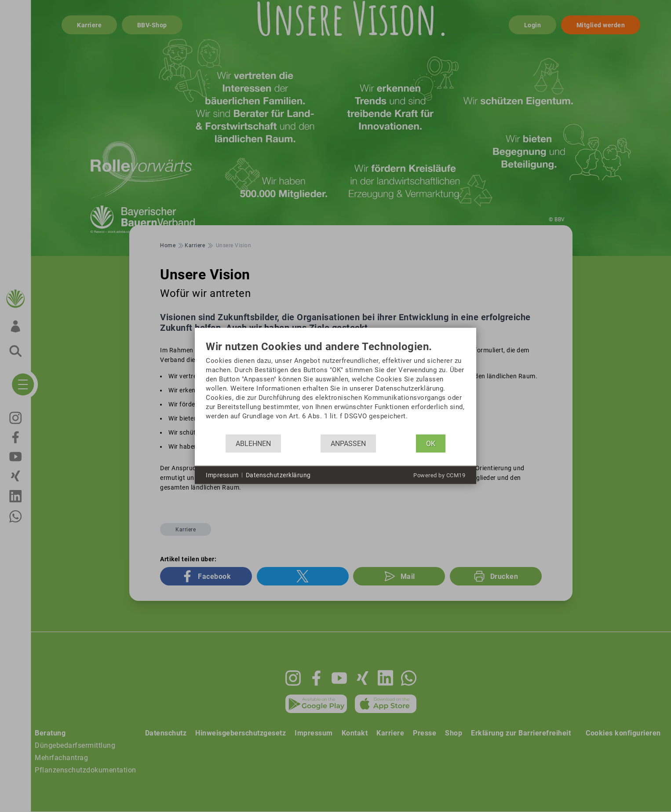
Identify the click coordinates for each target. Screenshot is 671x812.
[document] (335, 388)
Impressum (222, 475)
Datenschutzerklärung (278, 475)
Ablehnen (253, 443)
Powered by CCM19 (439, 475)
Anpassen (348, 443)
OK (431, 443)
